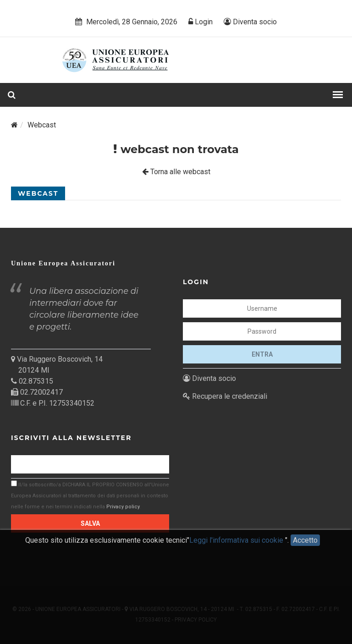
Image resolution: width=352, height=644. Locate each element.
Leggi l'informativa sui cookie (237, 546)
